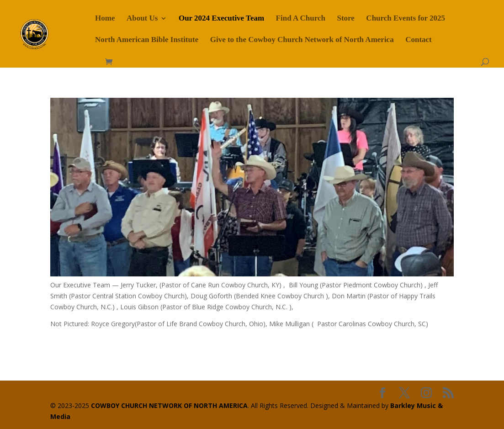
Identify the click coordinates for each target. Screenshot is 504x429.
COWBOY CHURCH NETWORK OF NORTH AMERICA (169, 405)
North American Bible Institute (147, 40)
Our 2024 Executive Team (221, 19)
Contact (419, 40)
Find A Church (301, 19)
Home (105, 19)
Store (345, 19)
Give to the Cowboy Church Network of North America (302, 40)
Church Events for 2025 (406, 19)
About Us (142, 19)
